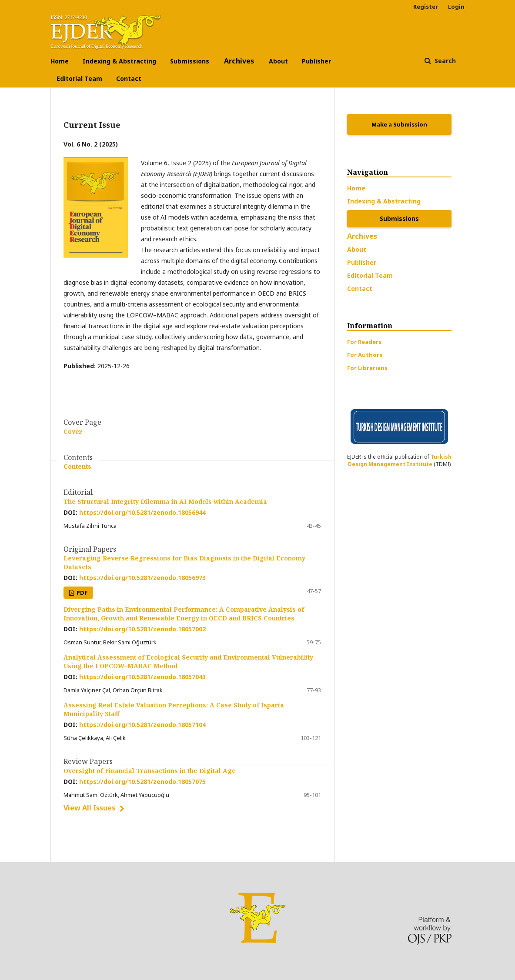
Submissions (190, 61)
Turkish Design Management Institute (400, 460)
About (278, 61)
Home (60, 61)
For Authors (365, 355)
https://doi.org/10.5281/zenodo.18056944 (142, 512)
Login (456, 7)
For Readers (364, 342)
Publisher (316, 61)
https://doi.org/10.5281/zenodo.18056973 (142, 578)
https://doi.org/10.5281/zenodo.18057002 (142, 629)
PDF (81, 593)
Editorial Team (79, 78)
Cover (73, 432)
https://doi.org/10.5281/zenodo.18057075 (142, 782)
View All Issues (89, 808)
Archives (239, 61)
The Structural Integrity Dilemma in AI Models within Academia (165, 502)
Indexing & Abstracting (119, 61)
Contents (77, 466)
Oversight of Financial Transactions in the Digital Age (150, 771)
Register (426, 7)
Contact (129, 78)
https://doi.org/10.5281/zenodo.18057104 (142, 725)
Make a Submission (399, 124)
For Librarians (367, 368)
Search (444, 61)
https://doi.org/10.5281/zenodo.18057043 (142, 677)
